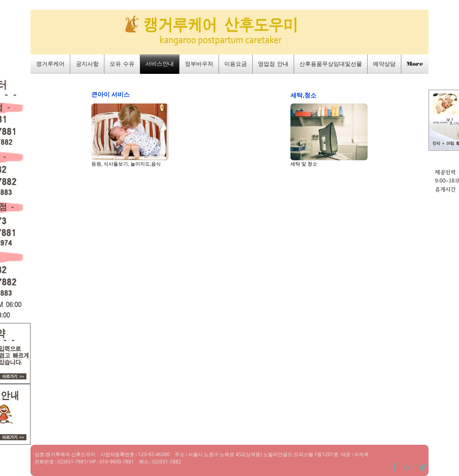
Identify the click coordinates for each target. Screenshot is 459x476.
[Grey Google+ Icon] (408, 467)
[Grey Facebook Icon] (394, 467)
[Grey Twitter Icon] (423, 467)
